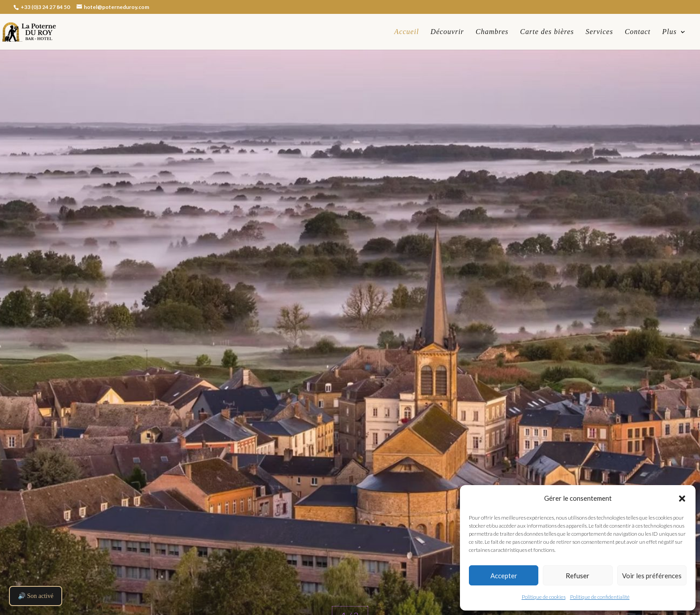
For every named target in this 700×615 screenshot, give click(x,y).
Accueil (406, 32)
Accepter (504, 576)
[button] (682, 499)
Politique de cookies (544, 597)
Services (599, 32)
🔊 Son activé (36, 596)
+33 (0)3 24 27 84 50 (45, 7)
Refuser (578, 576)
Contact (638, 32)
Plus (670, 32)
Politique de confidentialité (600, 597)
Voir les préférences (652, 576)
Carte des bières (547, 32)
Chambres (492, 32)
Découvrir (447, 32)
